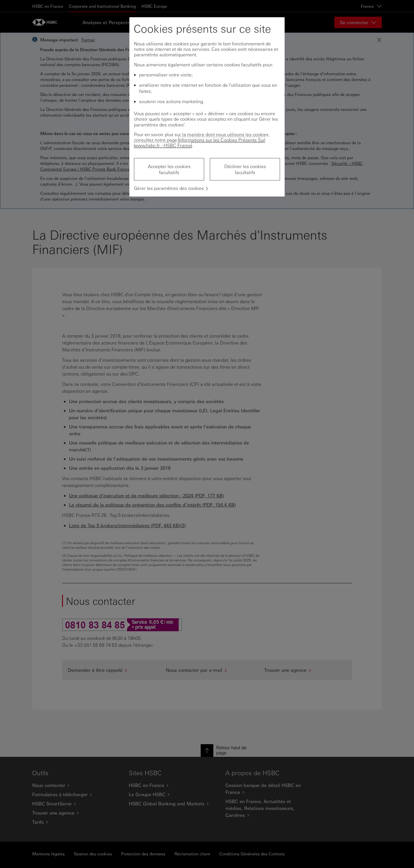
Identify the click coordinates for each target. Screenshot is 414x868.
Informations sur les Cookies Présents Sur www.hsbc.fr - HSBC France (200, 143)
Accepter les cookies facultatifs (169, 169)
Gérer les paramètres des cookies (169, 188)
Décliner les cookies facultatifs (245, 169)
